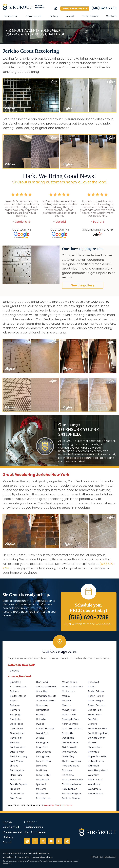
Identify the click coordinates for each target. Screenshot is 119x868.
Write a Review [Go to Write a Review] (56, 8)
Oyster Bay (68, 756)
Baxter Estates (18, 696)
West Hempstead (98, 770)
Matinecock (68, 691)
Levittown (41, 770)
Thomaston (95, 747)
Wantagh (93, 766)
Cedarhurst (17, 728)
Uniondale (94, 752)
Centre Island (18, 733)
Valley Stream (96, 761)
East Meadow (18, 747)
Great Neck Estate (46, 696)
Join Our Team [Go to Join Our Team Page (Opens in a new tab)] (35, 832)
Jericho (40, 738)
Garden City (17, 794)
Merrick (66, 696)
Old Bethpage (70, 742)
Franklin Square (19, 784)
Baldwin (14, 691)
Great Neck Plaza (46, 701)
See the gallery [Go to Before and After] (83, 285)
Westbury (93, 775)
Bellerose (15, 705)
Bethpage (16, 715)
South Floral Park (97, 728)
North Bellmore (70, 724)
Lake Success (44, 752)
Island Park (42, 733)
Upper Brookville (97, 756)
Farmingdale (17, 770)
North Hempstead (72, 728)
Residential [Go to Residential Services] (11, 16)
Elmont (14, 766)
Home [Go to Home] (7, 822)
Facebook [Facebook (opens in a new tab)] (35, 841)
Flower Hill (15, 780)
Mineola (66, 705)
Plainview (67, 770)
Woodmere (94, 789)
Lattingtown (43, 756)
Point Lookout (70, 789)
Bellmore (15, 710)
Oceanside (68, 738)
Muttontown (69, 715)
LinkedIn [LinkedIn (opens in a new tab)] (59, 841)
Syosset (92, 742)
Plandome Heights (72, 780)
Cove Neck (16, 738)
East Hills (15, 742)
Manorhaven (43, 798)
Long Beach (43, 780)
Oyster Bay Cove (71, 761)
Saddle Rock (95, 710)
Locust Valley (43, 775)
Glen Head (42, 682)
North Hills (67, 733)
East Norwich (17, 752)
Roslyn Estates (96, 691)
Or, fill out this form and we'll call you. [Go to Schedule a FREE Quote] (89, 624)
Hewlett (40, 715)
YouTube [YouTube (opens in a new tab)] (51, 841)
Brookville (15, 719)
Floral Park (16, 775)
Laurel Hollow (44, 761)
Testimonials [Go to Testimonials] (90, 16)
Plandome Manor (72, 784)
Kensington (42, 742)
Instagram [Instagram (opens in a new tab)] (27, 841)
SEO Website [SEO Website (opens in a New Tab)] (96, 857)
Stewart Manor (96, 738)
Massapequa (70, 682)
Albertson (15, 682)
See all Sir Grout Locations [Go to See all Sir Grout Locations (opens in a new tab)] (58, 805)
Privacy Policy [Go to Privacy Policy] (23, 857)
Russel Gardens (97, 705)
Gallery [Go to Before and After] (54, 16)
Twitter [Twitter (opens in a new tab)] (43, 841)
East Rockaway (19, 756)
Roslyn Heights (96, 701)
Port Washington (71, 794)
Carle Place (17, 724)
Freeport (15, 789)
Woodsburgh (95, 794)
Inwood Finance (45, 728)
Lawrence (42, 766)
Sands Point (95, 715)
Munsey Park (69, 710)
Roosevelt (94, 682)
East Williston (17, 761)
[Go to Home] (25, 7)
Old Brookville (70, 747)
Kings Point (42, 747)
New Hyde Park (70, 719)
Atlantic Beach (18, 687)
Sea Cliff (93, 719)
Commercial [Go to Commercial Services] (33, 16)
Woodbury (94, 784)
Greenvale (42, 705)
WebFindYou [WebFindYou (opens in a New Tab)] (111, 857)
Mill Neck (67, 701)
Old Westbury (70, 752)
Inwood (40, 724)
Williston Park (95, 780)
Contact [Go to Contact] (111, 16)
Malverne (41, 789)
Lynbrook (41, 784)
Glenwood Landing (47, 687)
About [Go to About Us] (70, 16)
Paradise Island (71, 766)
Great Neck (42, 691)
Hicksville (41, 719)
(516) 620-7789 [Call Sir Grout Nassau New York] (104, 8)
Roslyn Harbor (96, 696)
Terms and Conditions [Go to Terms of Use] (42, 857)
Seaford (93, 724)
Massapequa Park (72, 687)
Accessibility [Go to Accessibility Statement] (8, 857)
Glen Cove (16, 798)
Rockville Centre (71, 798)
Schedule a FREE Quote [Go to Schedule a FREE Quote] (75, 8)
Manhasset (42, 794)
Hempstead (43, 710)
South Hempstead (98, 733)
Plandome (68, 775)
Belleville (15, 671)
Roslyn (92, 687)
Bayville (14, 701)
